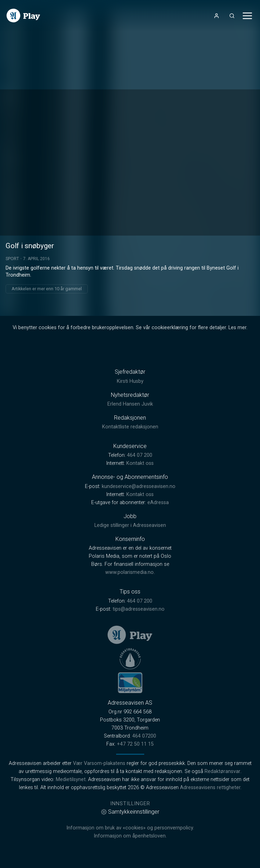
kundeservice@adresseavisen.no (139, 486)
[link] (23, 16)
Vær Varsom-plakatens (99, 763)
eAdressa (158, 503)
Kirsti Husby (130, 381)
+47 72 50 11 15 (135, 744)
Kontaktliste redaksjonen (130, 427)
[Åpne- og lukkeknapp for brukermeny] (216, 16)
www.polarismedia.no (129, 572)
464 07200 (144, 736)
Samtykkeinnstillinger (130, 812)
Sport (12, 259)
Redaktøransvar (222, 771)
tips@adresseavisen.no (139, 609)
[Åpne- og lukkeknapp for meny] (247, 16)
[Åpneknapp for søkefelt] (232, 16)
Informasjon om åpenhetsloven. (130, 836)
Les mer (237, 328)
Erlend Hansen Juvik (130, 404)
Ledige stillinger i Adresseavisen (130, 525)
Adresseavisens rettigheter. (211, 788)
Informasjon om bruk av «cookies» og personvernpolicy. (130, 828)
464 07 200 (140, 455)
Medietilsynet (71, 779)
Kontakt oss (140, 463)
